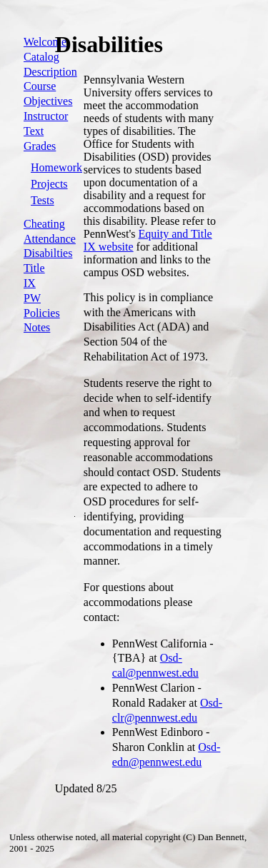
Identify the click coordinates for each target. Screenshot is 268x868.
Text (34, 131)
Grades (40, 146)
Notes (37, 327)
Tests (43, 200)
